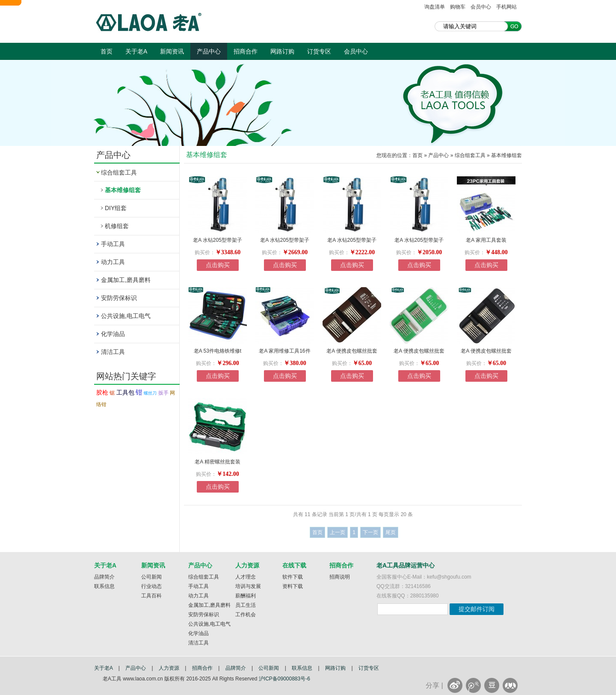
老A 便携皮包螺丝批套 (352, 351)
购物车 (458, 7)
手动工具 (113, 244)
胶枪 (102, 392)
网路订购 (282, 51)
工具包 (125, 392)
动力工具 (113, 262)
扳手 (163, 393)
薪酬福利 (246, 596)
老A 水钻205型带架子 (218, 240)
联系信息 (104, 586)
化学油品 (113, 334)
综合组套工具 (119, 172)
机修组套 (117, 226)
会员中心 (481, 7)
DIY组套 (116, 208)
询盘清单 (435, 7)
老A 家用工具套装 (486, 240)
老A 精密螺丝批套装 (218, 462)
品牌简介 (104, 577)
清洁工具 (113, 352)
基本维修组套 (123, 190)
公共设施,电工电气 (126, 316)
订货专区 (319, 51)
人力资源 (247, 565)
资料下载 (293, 586)
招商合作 (246, 51)
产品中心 (209, 51)
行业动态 (151, 586)
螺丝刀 (150, 393)
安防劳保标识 (119, 298)
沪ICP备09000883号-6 (284, 679)
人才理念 (246, 577)
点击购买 (218, 265)
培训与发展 (248, 586)
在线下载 (294, 565)
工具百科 (151, 596)
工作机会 (246, 615)
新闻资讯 (172, 51)
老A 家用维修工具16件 (284, 351)
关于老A (136, 51)
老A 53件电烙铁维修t (218, 351)
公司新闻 (151, 577)
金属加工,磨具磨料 (126, 280)
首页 (107, 51)
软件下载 (293, 577)
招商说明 (340, 577)
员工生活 (246, 605)
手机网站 (506, 7)
